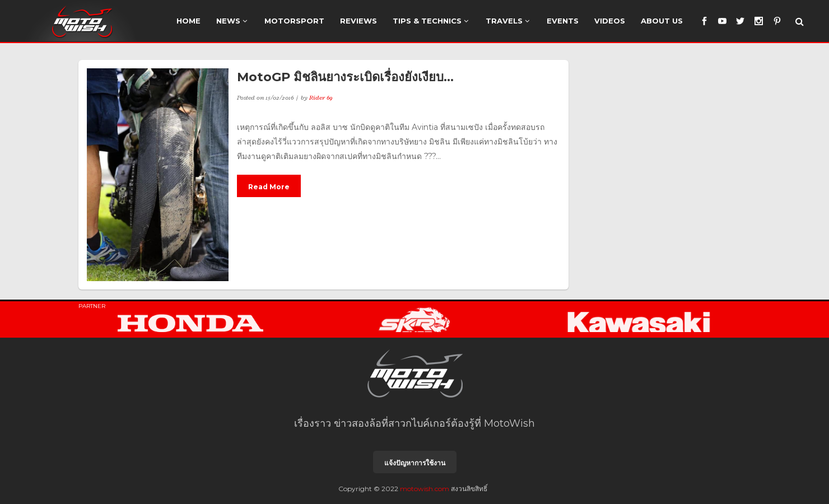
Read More (269, 187)
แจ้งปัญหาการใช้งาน (415, 463)
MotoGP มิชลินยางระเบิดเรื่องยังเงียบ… (345, 77)
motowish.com (425, 489)
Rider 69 (321, 97)
